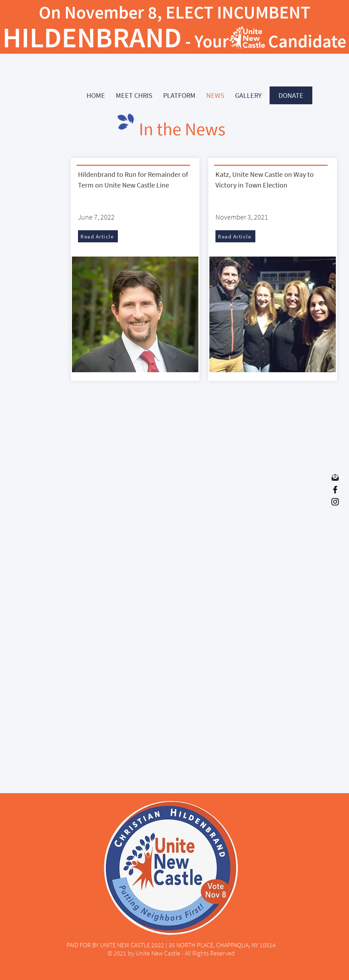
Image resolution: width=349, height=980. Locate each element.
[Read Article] (98, 236)
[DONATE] (291, 95)
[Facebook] (335, 490)
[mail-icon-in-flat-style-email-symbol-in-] (335, 478)
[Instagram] (335, 502)
